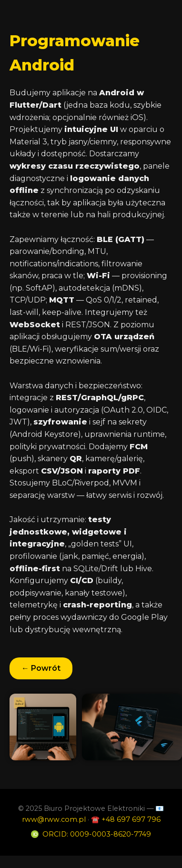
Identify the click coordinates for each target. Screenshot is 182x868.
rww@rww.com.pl (54, 819)
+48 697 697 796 (131, 819)
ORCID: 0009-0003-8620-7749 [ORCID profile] (97, 834)
